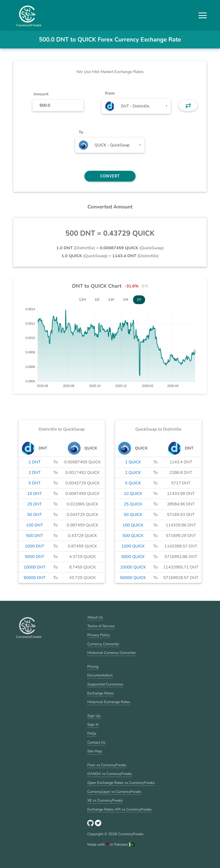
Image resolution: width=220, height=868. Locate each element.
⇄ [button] (188, 106)
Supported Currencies (105, 684)
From (110, 93)
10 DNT (35, 494)
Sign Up (94, 716)
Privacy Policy (99, 635)
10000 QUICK (133, 567)
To (81, 132)
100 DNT (35, 525)
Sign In (93, 724)
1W (111, 300)
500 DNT (35, 536)
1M (126, 300)
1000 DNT (35, 546)
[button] (203, 15)
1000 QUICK (133, 546)
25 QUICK (133, 504)
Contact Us (96, 742)
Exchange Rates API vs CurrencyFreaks (119, 809)
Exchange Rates (100, 693)
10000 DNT (35, 567)
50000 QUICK (133, 578)
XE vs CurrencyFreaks (105, 800)
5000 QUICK (133, 557)
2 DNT (34, 473)
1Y (139, 300)
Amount (41, 94)
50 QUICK (133, 515)
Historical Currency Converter (112, 653)
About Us (95, 617)
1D (97, 300)
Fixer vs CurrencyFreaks (107, 765)
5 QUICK (133, 483)
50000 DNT (35, 578)
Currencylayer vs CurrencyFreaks (114, 792)
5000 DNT (35, 557)
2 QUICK (133, 473)
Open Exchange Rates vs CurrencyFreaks (121, 783)
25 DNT (35, 504)
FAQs (92, 733)
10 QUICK (133, 494)
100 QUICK (133, 525)
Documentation (100, 675)
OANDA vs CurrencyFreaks (109, 774)
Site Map (95, 751)
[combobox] (136, 106)
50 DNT (35, 515)
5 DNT (34, 483)
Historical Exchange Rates (109, 702)
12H (82, 300)
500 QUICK (133, 536)
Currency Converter (103, 644)
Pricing (93, 666)
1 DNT (34, 462)
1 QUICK (133, 462)
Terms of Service (101, 626)
